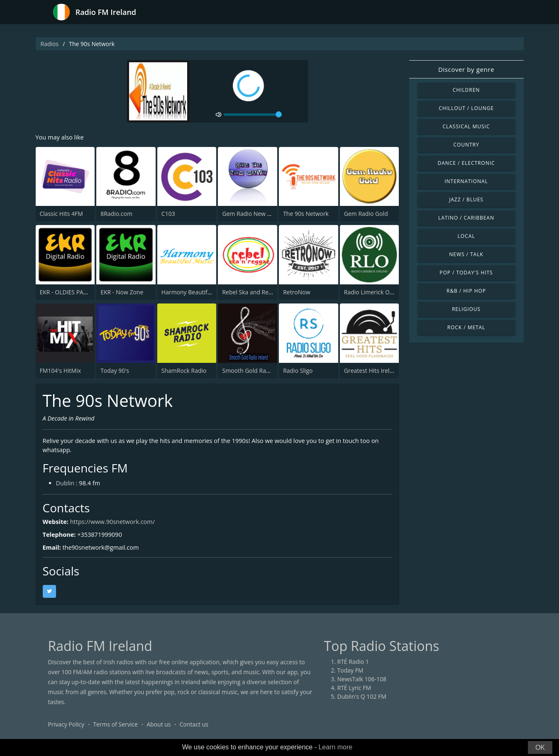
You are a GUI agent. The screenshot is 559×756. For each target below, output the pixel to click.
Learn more (335, 747)
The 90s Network (306, 215)
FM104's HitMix (61, 371)
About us (159, 729)
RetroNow (297, 293)
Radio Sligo (298, 371)
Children (466, 90)
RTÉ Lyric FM (354, 692)
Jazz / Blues (466, 199)
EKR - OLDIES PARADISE (71, 293)
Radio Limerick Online (373, 293)
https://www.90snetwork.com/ (120, 526)
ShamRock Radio (184, 371)
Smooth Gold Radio (248, 371)
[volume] (253, 115)
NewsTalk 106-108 (362, 684)
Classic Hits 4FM (61, 215)
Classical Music (466, 126)
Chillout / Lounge (466, 108)
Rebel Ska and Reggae (251, 293)
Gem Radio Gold (366, 215)
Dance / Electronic (466, 163)
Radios (50, 44)
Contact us (194, 729)
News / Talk (466, 254)
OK (540, 747)
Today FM (350, 675)
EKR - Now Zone (122, 293)
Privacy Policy (66, 729)
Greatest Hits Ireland (372, 371)
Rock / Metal (466, 327)
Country (466, 145)
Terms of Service (115, 729)
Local (466, 236)
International (466, 181)
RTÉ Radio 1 (353, 666)
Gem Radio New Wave (252, 215)
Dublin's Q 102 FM (362, 701)
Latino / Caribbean (466, 218)
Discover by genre (466, 69)
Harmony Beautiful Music (196, 293)
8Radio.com (116, 215)
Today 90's (115, 371)
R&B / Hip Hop (466, 291)
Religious (466, 309)
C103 (168, 215)
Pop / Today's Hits (466, 273)
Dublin (66, 487)
